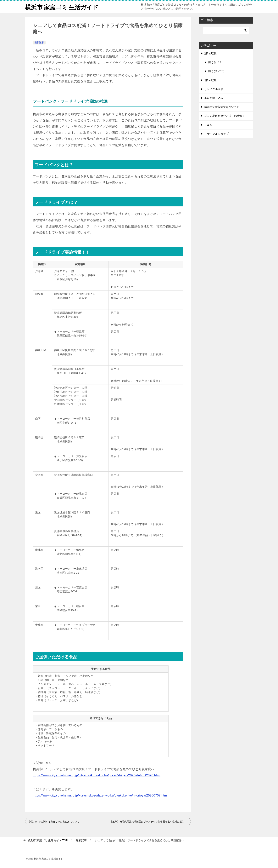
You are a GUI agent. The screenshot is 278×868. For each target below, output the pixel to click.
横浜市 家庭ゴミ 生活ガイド (62, 7)
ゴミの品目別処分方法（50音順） (225, 116)
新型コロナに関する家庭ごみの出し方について (54, 822)
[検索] (226, 31)
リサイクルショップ (216, 134)
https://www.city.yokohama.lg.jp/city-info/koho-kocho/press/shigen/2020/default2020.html (97, 775)
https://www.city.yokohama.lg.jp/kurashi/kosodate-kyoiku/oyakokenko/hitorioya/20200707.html (100, 795)
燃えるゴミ (215, 62)
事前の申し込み (214, 98)
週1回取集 (210, 80)
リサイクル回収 (214, 89)
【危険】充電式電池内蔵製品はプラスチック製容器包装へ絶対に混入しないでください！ (151, 822)
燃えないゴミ (216, 71)
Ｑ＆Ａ (208, 125)
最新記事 (39, 43)
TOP (48, 840)
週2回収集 (210, 53)
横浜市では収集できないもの (222, 107)
